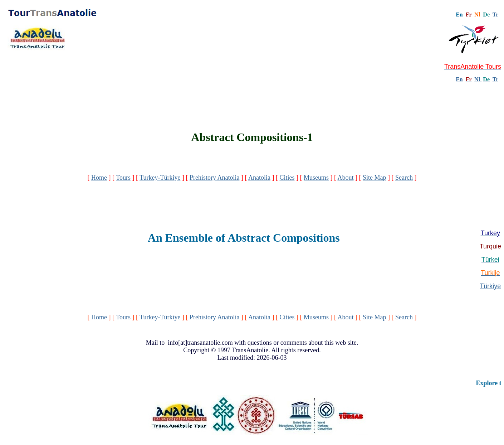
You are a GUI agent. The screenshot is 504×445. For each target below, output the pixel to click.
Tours (123, 178)
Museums (316, 178)
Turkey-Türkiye (160, 178)
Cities (287, 178)
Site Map (375, 178)
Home (99, 178)
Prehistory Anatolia (214, 178)
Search (404, 178)
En (459, 79)
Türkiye (490, 286)
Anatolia (259, 178)
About (345, 178)
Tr (495, 14)
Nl (477, 79)
